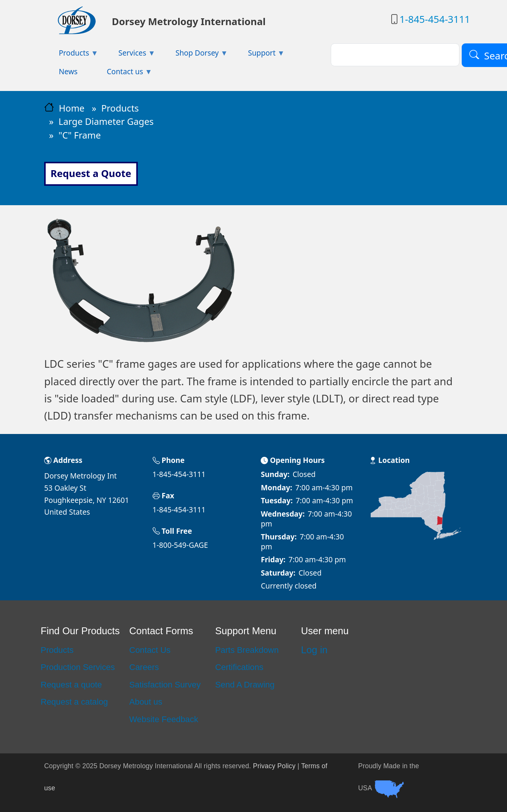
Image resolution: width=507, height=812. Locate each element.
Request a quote (71, 685)
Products (120, 108)
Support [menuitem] (259, 55)
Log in (314, 650)
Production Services (78, 667)
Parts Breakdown (247, 650)
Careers (144, 667)
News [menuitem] (68, 71)
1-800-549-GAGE (180, 545)
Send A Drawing (245, 685)
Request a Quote (91, 173)
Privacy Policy (274, 766)
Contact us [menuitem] (122, 74)
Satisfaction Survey (165, 685)
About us (146, 702)
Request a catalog (74, 702)
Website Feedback (164, 719)
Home (72, 108)
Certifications (239, 667)
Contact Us (150, 650)
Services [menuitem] (130, 55)
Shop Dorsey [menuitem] (195, 55)
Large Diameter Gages (106, 121)
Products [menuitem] (71, 55)
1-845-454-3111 (435, 19)
